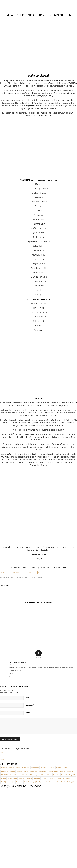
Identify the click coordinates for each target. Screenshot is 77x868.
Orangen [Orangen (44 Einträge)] (37, 778)
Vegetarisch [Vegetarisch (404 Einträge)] (43, 782)
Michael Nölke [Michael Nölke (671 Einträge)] (12, 778)
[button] (6, 572)
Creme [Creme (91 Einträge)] (52, 768)
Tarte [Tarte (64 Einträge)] (4, 782)
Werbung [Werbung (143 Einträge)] (71, 782)
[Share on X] (38, 591)
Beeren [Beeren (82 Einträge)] (12, 768)
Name (28, 697)
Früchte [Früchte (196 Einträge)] (70, 771)
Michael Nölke (40, 578)
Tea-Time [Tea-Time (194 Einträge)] (11, 782)
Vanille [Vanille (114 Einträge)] (27, 782)
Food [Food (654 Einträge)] (26, 771)
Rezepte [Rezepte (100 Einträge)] (61, 778)
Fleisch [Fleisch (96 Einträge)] (19, 771)
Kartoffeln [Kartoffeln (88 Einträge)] (48, 775)
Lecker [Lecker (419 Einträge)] (64, 775)
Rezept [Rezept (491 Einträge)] (53, 778)
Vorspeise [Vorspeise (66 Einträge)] (52, 782)
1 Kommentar (21, 578)
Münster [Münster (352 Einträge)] (22, 778)
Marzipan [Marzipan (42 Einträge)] (72, 775)
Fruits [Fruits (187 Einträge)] (63, 771)
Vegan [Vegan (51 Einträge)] (35, 782)
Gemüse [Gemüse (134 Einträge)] (21, 775)
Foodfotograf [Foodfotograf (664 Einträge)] (43, 771)
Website (28, 712)
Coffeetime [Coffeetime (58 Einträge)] (44, 768)
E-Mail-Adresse (30, 705)
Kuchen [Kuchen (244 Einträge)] (56, 775)
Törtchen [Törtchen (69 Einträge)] (19, 782)
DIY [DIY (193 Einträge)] (66, 768)
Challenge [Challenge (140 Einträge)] (26, 768)
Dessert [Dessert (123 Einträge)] (59, 768)
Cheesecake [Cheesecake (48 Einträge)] (35, 768)
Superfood (30, 106)
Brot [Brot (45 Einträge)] (18, 768)
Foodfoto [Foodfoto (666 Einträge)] (34, 771)
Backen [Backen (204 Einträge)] (4, 768)
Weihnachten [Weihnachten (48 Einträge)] (61, 782)
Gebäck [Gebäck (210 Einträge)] (13, 775)
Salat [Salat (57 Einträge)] (68, 778)
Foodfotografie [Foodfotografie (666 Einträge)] (54, 771)
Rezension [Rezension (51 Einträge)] (45, 778)
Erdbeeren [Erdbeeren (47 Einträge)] (5, 771)
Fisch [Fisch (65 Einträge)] (12, 771)
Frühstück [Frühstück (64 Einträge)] (5, 775)
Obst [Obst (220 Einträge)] (29, 778)
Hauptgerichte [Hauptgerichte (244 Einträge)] (38, 775)
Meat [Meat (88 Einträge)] (3, 778)
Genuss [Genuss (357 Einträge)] (29, 775)
